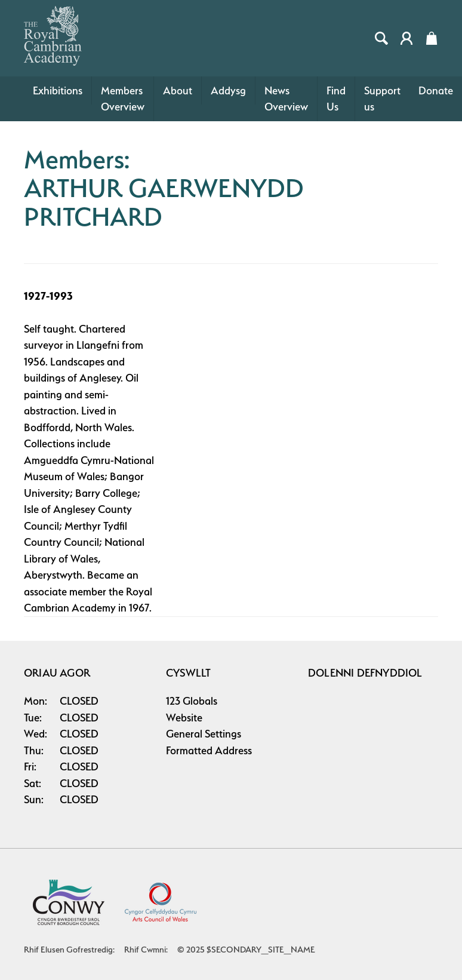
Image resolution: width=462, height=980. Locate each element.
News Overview (286, 99)
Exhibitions (58, 90)
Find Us (336, 99)
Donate (436, 90)
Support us (382, 99)
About (178, 90)
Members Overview (123, 99)
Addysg (228, 90)
